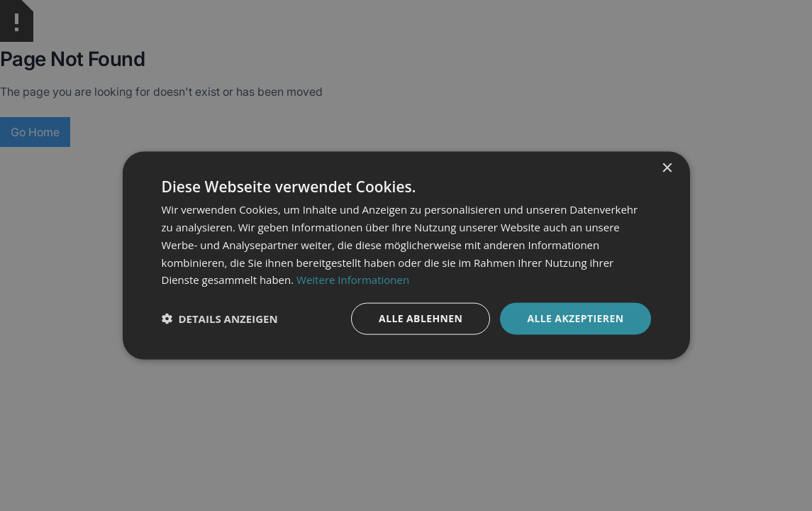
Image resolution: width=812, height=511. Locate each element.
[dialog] (406, 255)
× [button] (667, 169)
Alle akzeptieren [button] (575, 318)
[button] (220, 319)
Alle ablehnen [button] (421, 318)
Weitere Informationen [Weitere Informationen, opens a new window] (353, 280)
